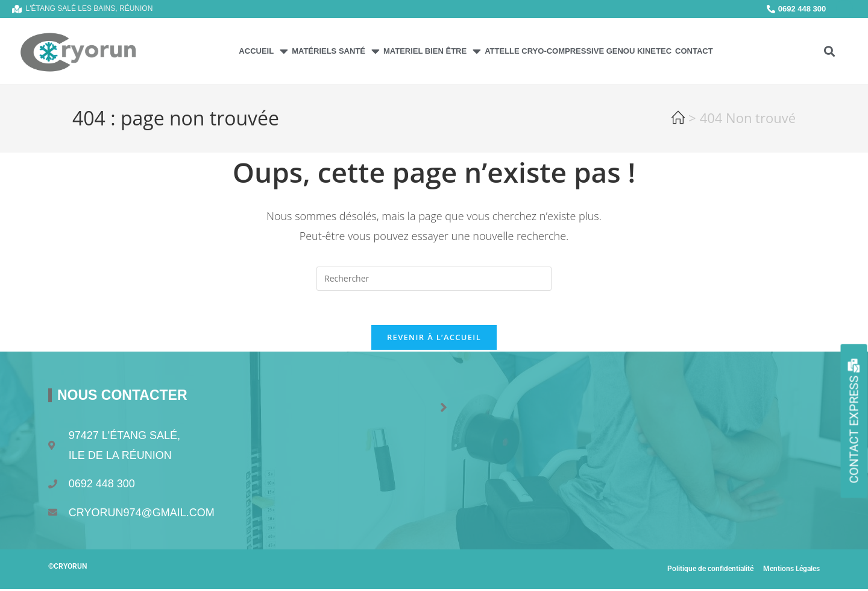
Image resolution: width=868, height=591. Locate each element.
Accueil (263, 51)
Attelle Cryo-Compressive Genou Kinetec (578, 51)
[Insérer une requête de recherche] (434, 279)
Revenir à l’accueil (434, 340)
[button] (829, 51)
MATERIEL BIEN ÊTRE (432, 51)
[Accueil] (678, 120)
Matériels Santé (336, 51)
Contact (694, 51)
